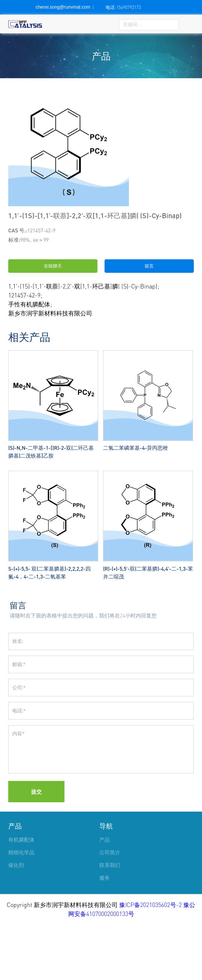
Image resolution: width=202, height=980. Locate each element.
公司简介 (110, 908)
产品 (15, 882)
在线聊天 (53, 266)
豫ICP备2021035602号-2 (151, 961)
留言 (149, 266)
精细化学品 (21, 908)
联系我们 (110, 921)
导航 (106, 882)
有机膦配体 (21, 895)
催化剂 (16, 921)
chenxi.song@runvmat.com (63, 7)
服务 (105, 933)
